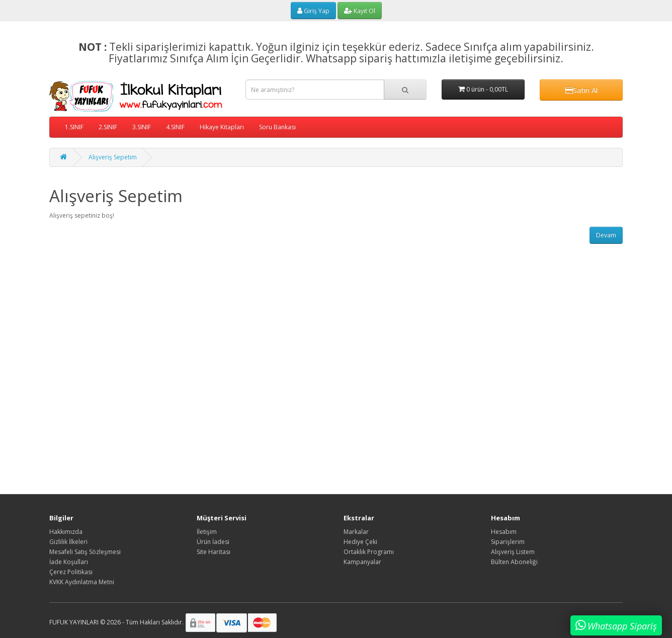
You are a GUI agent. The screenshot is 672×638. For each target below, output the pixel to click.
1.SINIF (74, 127)
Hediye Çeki (360, 542)
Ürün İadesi (213, 542)
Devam (606, 235)
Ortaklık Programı (369, 552)
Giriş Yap (313, 11)
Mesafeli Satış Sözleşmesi (85, 552)
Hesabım (504, 532)
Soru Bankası (277, 127)
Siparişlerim (508, 542)
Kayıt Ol (360, 11)
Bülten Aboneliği (514, 562)
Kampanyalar (362, 562)
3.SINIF (142, 127)
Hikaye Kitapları (222, 127)
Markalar (356, 532)
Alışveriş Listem (513, 552)
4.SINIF (175, 127)
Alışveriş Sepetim (113, 157)
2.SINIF (108, 127)
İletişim (207, 532)
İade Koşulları (69, 562)
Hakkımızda (66, 532)
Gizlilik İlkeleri (68, 542)
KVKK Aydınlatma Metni (82, 582)
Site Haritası (214, 552)
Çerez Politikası (71, 572)
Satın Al (581, 90)
